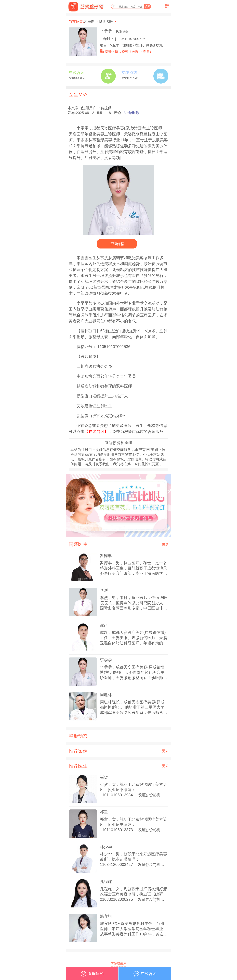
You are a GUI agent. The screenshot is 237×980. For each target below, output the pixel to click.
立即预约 (129, 72)
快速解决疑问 (77, 78)
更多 (165, 544)
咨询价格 (117, 244)
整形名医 (106, 21)
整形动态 (78, 736)
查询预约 (92, 975)
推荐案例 (78, 751)
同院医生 (78, 544)
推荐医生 (78, 766)
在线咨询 (77, 72)
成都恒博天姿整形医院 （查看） (129, 51)
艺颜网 (89, 21)
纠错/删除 (132, 113)
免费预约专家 (130, 78)
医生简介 (78, 95)
